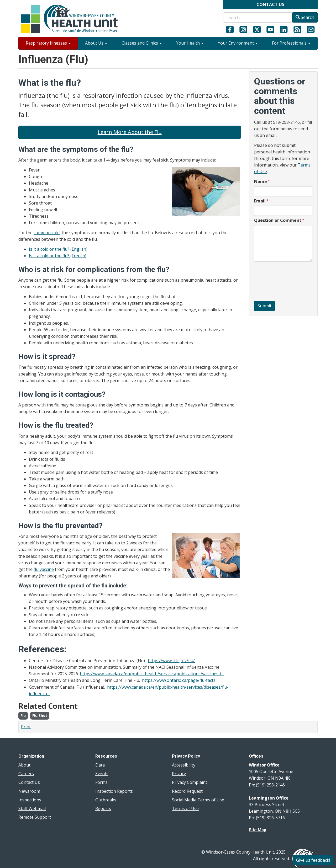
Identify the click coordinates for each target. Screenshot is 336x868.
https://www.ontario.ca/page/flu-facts (179, 680)
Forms (101, 782)
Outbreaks (106, 800)
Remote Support (35, 817)
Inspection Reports (114, 791)
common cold (47, 233)
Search (305, 17)
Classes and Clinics (142, 43)
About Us (96, 43)
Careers (26, 774)
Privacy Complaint (190, 782)
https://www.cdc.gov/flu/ (171, 661)
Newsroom (29, 791)
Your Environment (238, 43)
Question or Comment (278, 220)
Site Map (258, 830)
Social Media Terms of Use (198, 800)
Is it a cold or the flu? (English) (58, 249)
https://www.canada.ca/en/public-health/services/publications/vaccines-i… (152, 674)
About (24, 765)
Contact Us (29, 782)
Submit (264, 306)
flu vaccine (44, 569)
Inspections (30, 800)
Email (260, 201)
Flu (23, 716)
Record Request (187, 791)
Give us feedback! (313, 860)
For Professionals (291, 43)
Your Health (190, 43)
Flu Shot (40, 716)
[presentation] (276, 282)
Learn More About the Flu (130, 132)
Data (100, 765)
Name (261, 181)
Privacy (179, 774)
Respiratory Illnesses (48, 43)
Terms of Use (185, 808)
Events (102, 774)
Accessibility (184, 765)
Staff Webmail (32, 808)
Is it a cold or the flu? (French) (58, 256)
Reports (103, 808)
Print (26, 727)
